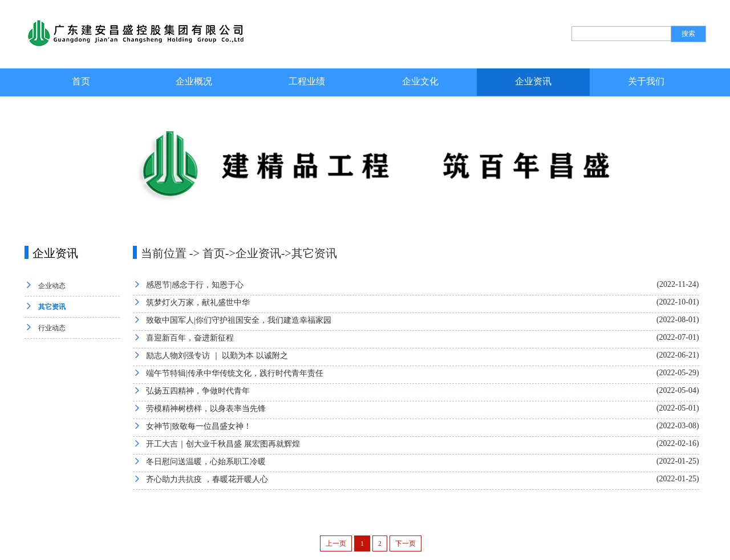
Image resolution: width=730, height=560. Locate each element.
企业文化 (420, 81)
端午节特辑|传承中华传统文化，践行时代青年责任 (235, 373)
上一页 (336, 543)
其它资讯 (52, 307)
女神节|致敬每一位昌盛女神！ (199, 426)
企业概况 (194, 81)
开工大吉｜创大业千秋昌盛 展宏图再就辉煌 (223, 444)
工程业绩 (307, 81)
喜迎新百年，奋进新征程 (190, 338)
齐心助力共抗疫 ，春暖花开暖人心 (207, 479)
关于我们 (646, 81)
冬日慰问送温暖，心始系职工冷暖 (206, 462)
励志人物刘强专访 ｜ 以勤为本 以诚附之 (217, 356)
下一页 (405, 543)
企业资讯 (533, 81)
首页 (81, 81)
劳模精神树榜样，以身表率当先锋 (206, 409)
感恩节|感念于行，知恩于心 (195, 285)
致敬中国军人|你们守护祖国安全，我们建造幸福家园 (239, 320)
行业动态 (52, 328)
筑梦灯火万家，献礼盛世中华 (198, 303)
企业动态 (52, 286)
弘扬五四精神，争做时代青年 (198, 391)
